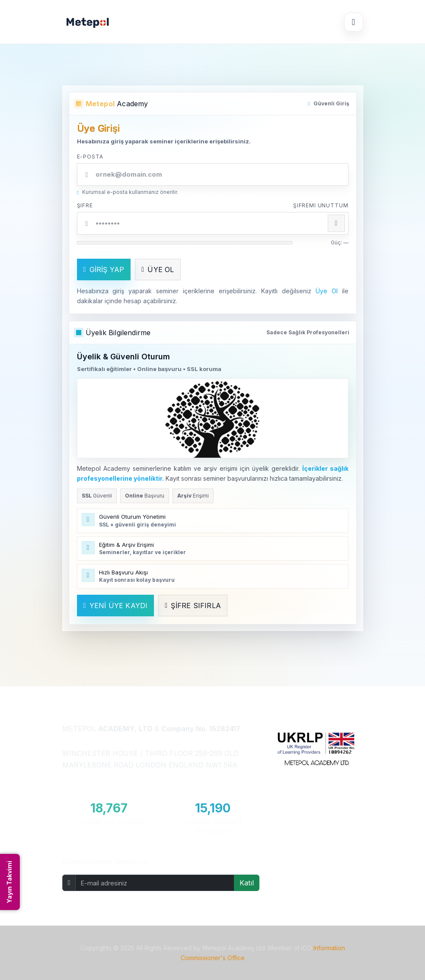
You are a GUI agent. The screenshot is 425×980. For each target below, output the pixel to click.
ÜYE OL (158, 270)
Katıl (247, 883)
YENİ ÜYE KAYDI (116, 606)
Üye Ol (327, 291)
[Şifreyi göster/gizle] (336, 223)
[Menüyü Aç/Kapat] (354, 22)
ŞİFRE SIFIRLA (193, 606)
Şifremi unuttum (321, 205)
